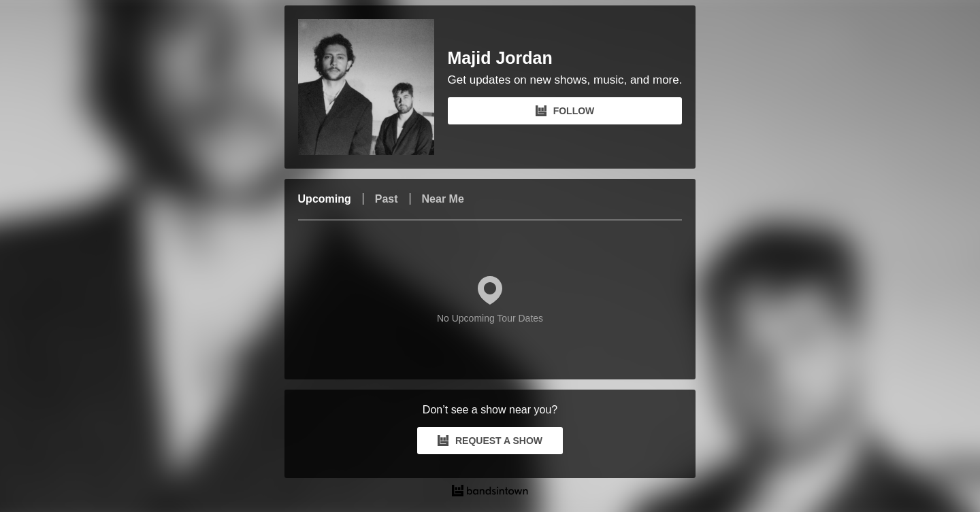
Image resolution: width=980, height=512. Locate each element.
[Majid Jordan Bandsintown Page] (373, 87)
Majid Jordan (500, 58)
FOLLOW (565, 111)
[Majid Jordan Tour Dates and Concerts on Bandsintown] (490, 492)
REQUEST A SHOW (490, 441)
